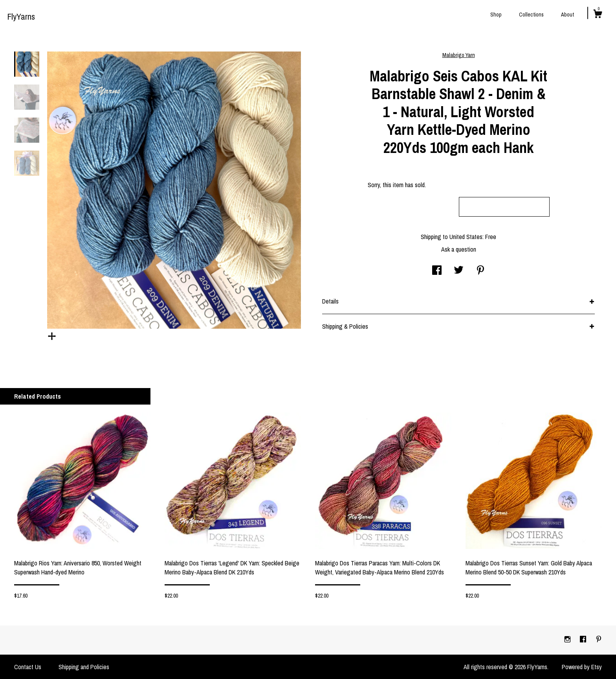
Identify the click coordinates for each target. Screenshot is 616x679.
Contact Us (28, 667)
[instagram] (568, 640)
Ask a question (459, 249)
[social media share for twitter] (459, 271)
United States (466, 237)
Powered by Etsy (582, 667)
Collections (531, 15)
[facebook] (584, 640)
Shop (496, 15)
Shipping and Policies (84, 667)
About (567, 15)
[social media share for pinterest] (480, 271)
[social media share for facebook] (437, 271)
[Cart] (598, 15)
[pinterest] (599, 640)
